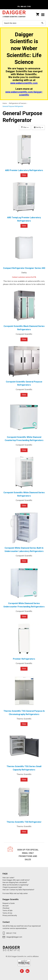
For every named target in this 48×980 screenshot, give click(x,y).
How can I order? (8, 878)
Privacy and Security (10, 915)
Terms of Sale (7, 911)
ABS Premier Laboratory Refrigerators (24, 170)
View (24, 175)
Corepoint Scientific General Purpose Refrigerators (24, 383)
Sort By (38, 127)
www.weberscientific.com (24, 83)
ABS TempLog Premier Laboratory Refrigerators (24, 219)
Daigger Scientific (14, 15)
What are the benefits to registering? (15, 885)
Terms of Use (7, 913)
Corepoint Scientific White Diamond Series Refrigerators (24, 494)
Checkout (6, 908)
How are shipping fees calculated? (15, 882)
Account (6, 906)
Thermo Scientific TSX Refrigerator (24, 822)
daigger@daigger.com (14, 937)
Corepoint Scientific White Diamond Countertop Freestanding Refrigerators (24, 439)
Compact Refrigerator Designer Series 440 (24, 268)
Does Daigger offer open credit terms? (16, 880)
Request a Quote (9, 903)
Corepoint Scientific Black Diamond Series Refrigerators (24, 328)
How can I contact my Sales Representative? (18, 890)
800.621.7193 (11, 933)
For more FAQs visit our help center (15, 893)
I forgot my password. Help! (12, 887)
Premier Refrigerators (24, 659)
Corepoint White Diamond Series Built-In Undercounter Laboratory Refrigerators (24, 550)
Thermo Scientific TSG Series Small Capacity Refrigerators (24, 768)
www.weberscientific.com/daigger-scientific (24, 93)
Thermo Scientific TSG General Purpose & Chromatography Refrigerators (24, 713)
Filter (25, 127)
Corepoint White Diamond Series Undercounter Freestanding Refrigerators (24, 605)
